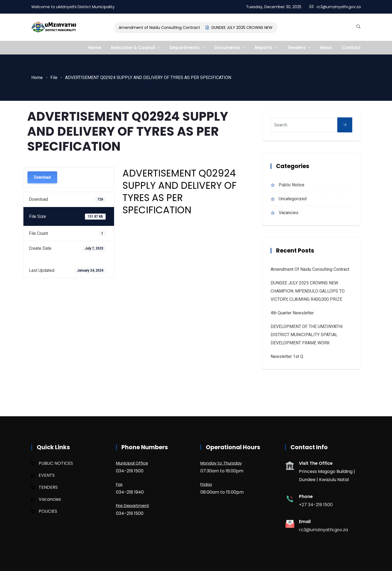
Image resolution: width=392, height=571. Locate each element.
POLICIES (48, 511)
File (54, 78)
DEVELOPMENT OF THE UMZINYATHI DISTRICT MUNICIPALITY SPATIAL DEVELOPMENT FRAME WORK (307, 335)
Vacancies (289, 213)
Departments (185, 48)
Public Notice (292, 185)
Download (42, 177)
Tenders (296, 48)
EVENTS (47, 475)
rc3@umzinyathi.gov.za (339, 7)
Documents (227, 48)
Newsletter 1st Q (287, 356)
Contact (351, 48)
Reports (264, 48)
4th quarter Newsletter (292, 313)
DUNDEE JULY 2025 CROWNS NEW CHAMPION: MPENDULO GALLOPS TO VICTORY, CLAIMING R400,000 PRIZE (308, 291)
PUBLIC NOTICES (56, 463)
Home (95, 48)
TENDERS (48, 487)
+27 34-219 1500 (316, 505)
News (326, 48)
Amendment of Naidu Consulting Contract (161, 28)
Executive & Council (133, 48)
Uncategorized (293, 199)
